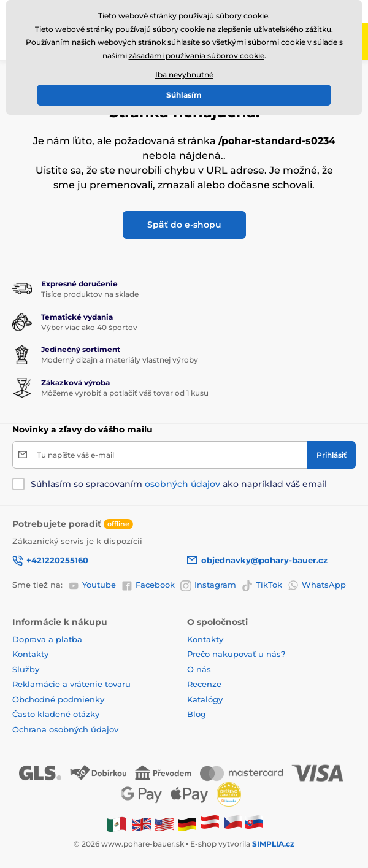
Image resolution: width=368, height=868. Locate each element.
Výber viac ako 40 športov (89, 327)
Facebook (148, 585)
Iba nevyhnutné (184, 75)
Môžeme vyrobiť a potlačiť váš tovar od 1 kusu (125, 393)
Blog (197, 714)
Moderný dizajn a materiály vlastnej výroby (120, 360)
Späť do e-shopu (184, 225)
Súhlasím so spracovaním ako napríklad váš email (179, 484)
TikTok (262, 585)
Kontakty (30, 654)
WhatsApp (317, 585)
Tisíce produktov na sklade (90, 294)
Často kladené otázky (56, 714)
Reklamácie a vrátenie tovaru (71, 684)
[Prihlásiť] (332, 455)
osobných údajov (182, 484)
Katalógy (205, 699)
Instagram (208, 585)
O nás (199, 669)
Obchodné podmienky (58, 699)
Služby (26, 669)
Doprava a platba (47, 639)
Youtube (92, 585)
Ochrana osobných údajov (65, 729)
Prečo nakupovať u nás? (236, 654)
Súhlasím (184, 95)
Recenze (204, 684)
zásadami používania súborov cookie (197, 56)
